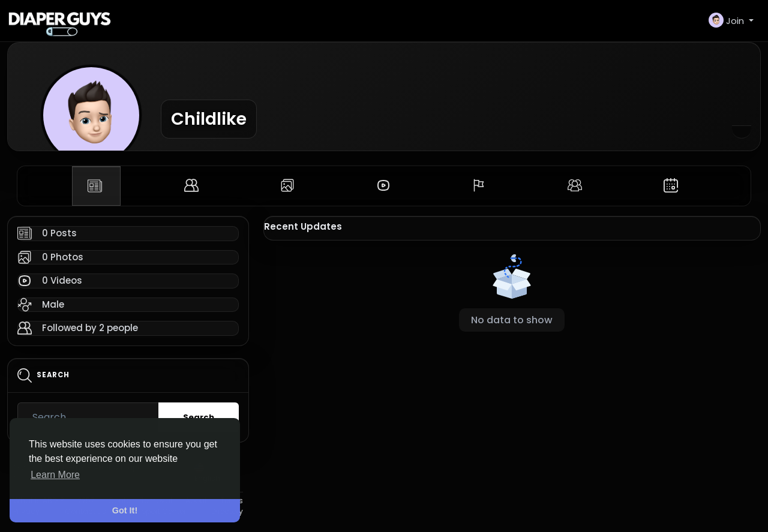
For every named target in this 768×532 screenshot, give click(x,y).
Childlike (209, 119)
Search (199, 417)
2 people (118, 328)
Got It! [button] (125, 510)
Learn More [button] (55, 475)
